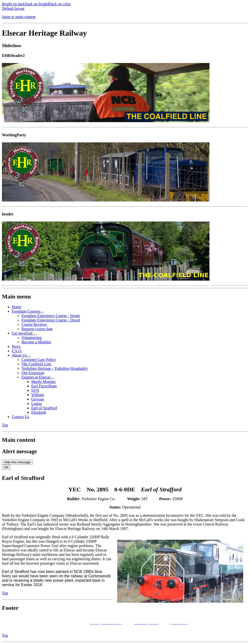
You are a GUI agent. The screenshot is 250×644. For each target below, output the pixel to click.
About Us (19, 355)
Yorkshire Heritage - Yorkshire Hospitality (55, 368)
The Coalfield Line (36, 364)
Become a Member (36, 342)
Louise (37, 404)
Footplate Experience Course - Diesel (51, 320)
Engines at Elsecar (36, 377)
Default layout (13, 8)
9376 (35, 390)
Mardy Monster (43, 382)
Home (16, 307)
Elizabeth (39, 412)
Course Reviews (34, 324)
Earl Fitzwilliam (44, 386)
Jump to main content (19, 17)
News (16, 346)
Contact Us (21, 417)
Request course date (37, 329)
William (38, 395)
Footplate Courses (26, 311)
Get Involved (22, 333)
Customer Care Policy (39, 360)
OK (6, 467)
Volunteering (31, 338)
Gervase (38, 399)
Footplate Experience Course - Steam (51, 316)
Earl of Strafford (44, 408)
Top (5, 425)
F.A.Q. (17, 351)
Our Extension (33, 373)
